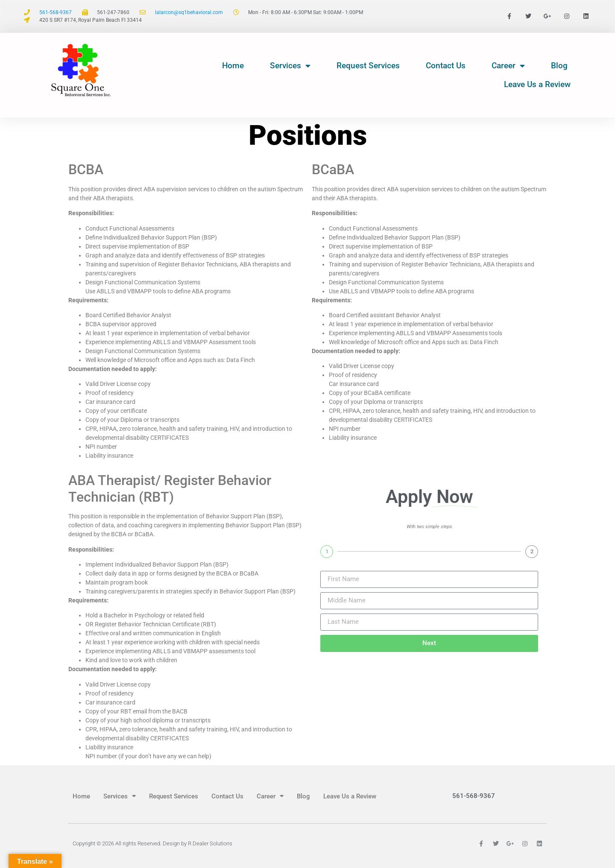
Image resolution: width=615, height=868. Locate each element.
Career (508, 66)
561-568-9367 (56, 12)
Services (290, 66)
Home (233, 66)
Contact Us (446, 66)
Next (429, 643)
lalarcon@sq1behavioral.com (189, 12)
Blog (559, 66)
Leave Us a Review (537, 84)
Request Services (368, 66)
